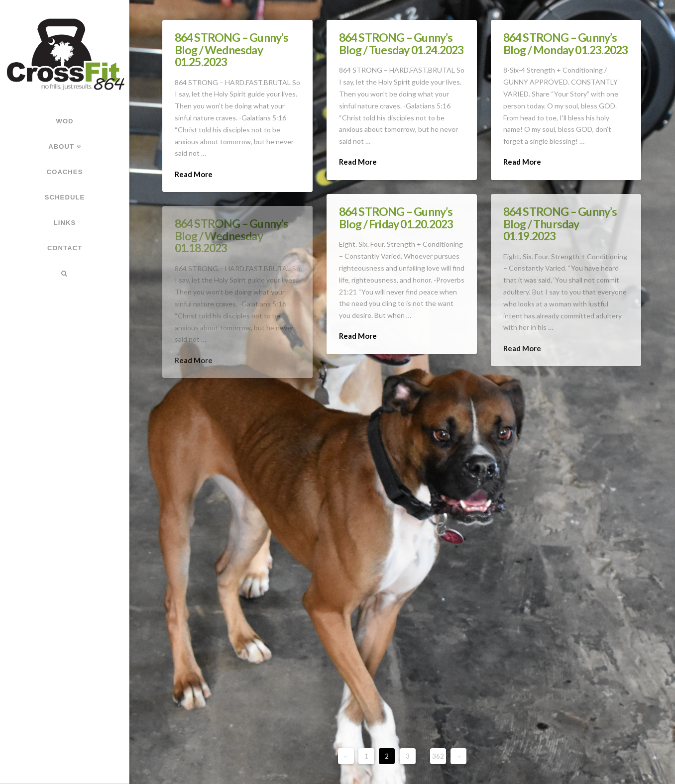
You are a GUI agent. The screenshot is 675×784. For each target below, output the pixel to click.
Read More (194, 174)
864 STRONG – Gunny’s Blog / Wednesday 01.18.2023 (232, 235)
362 (438, 756)
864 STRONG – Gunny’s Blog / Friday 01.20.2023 (396, 217)
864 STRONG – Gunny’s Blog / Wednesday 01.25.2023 (232, 49)
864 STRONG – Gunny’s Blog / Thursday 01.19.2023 (560, 223)
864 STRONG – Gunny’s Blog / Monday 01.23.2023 (566, 43)
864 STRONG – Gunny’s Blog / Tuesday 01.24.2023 (401, 43)
